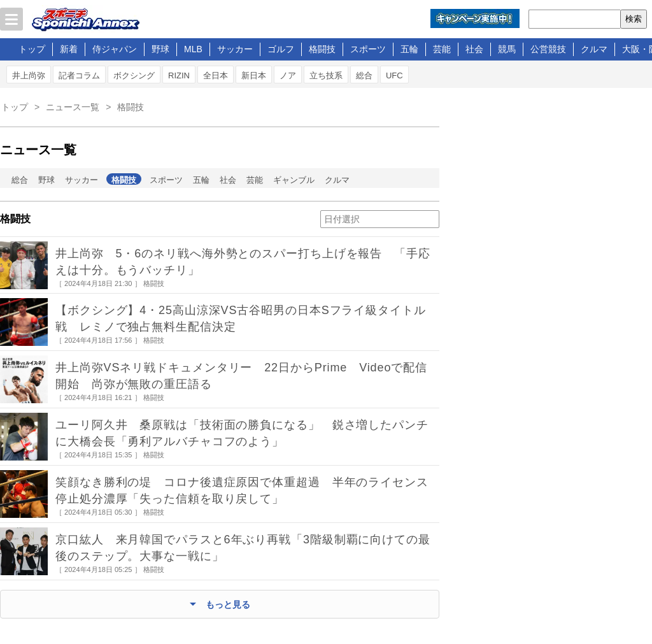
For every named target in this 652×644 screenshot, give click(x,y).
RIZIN (179, 75)
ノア (288, 75)
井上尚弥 (29, 75)
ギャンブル (294, 180)
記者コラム (79, 75)
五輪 (409, 49)
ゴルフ (281, 49)
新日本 (254, 75)
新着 (69, 49)
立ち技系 (326, 75)
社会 (474, 49)
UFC (394, 75)
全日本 (216, 75)
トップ (32, 49)
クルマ (594, 49)
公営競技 (548, 49)
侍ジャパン (115, 49)
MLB (193, 49)
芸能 (442, 49)
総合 (364, 75)
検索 (634, 19)
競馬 (507, 49)
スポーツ (368, 49)
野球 (160, 49)
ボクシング (134, 75)
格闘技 (322, 49)
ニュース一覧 (73, 107)
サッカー (235, 49)
